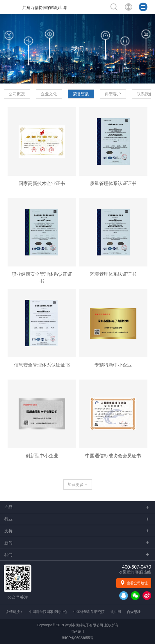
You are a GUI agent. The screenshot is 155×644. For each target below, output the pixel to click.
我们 (78, 49)
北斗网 (116, 612)
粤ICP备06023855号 (77, 638)
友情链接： (15, 612)
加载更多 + (77, 485)
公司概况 (17, 94)
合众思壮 (134, 612)
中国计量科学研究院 (89, 612)
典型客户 (113, 94)
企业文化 (49, 94)
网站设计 (78, 632)
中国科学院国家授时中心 (48, 612)
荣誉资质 (81, 94)
